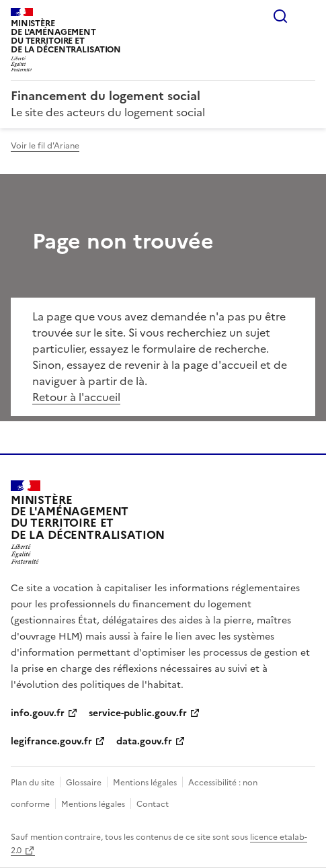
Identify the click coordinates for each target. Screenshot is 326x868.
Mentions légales (145, 783)
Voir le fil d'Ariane (45, 146)
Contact (153, 804)
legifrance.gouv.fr (51, 741)
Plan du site (33, 783)
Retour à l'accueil (76, 397)
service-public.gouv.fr (138, 713)
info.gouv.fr (38, 713)
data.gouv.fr (144, 741)
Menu (307, 16)
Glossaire (84, 783)
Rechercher (280, 16)
